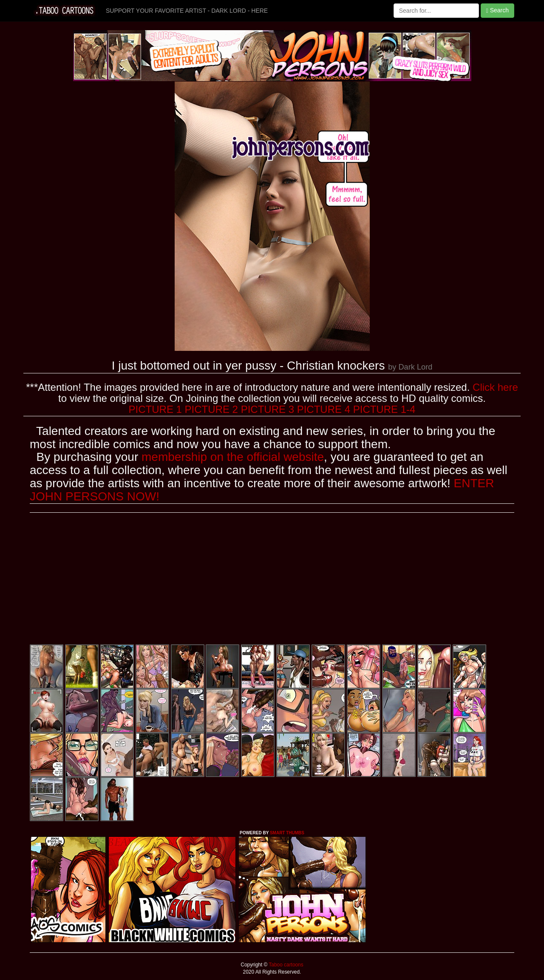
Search (497, 10)
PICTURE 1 (155, 409)
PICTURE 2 (211, 409)
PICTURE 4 (324, 409)
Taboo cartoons (285, 965)
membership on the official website (233, 457)
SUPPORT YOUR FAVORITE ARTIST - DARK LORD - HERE (187, 11)
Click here (495, 387)
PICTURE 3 (268, 409)
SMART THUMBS (287, 833)
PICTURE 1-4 (384, 409)
